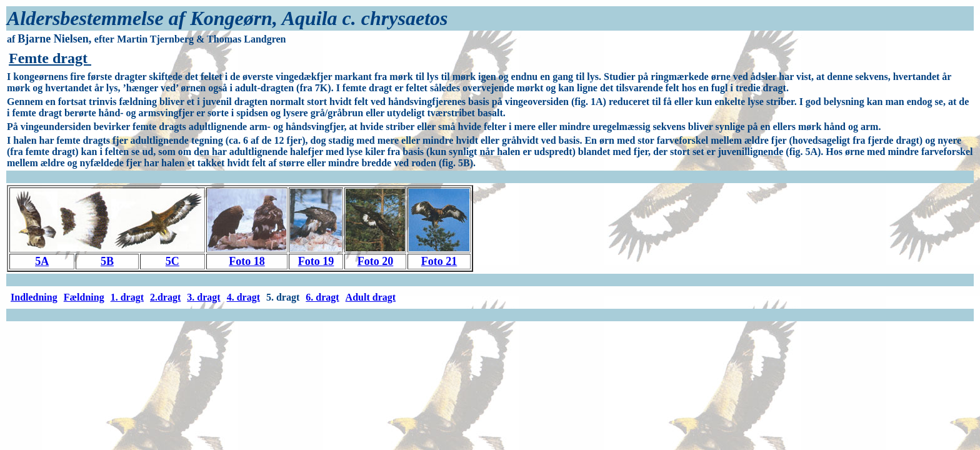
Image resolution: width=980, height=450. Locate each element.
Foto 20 (376, 261)
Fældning (84, 297)
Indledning (34, 297)
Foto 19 (316, 261)
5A (42, 261)
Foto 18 (247, 261)
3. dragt (203, 297)
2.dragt (165, 297)
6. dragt (322, 297)
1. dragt (127, 297)
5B (107, 261)
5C (172, 261)
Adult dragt (371, 297)
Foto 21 (439, 261)
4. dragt (243, 297)
